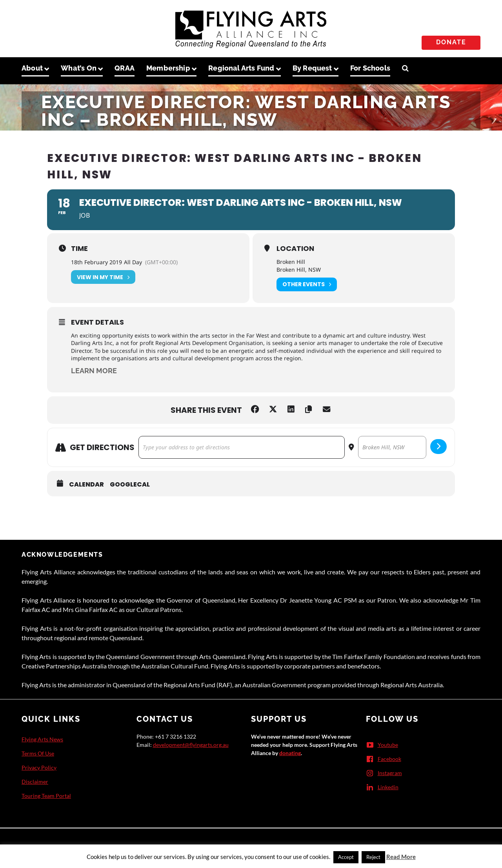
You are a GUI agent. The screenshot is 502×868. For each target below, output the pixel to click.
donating (290, 753)
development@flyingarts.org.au (191, 745)
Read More (401, 857)
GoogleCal (130, 485)
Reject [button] (373, 857)
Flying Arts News (42, 739)
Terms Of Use (38, 753)
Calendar (86, 485)
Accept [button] (346, 857)
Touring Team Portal (46, 796)
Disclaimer (35, 782)
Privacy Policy (39, 767)
